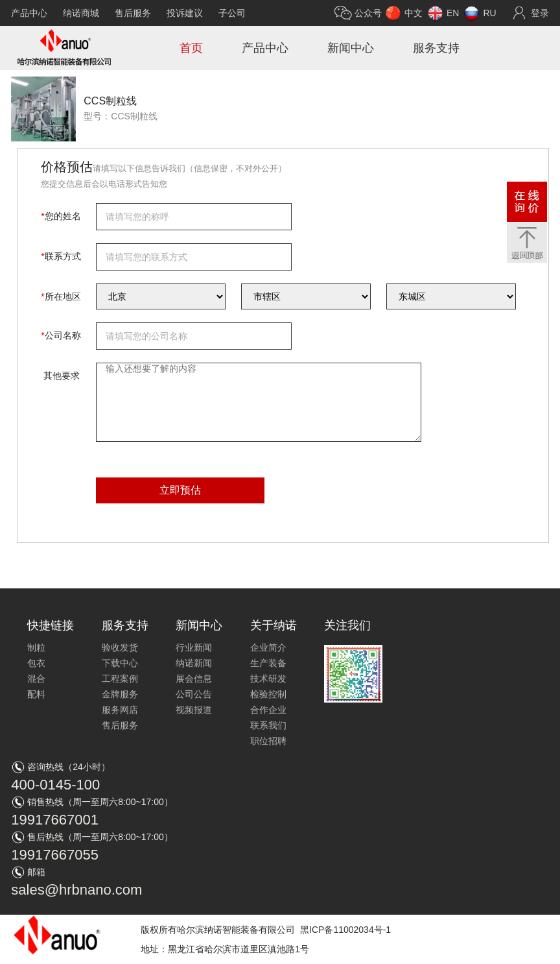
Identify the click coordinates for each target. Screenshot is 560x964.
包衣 (36, 663)
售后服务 (133, 13)
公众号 (368, 13)
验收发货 (120, 647)
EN (453, 13)
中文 (414, 13)
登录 (540, 13)
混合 (36, 679)
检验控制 (268, 694)
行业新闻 (194, 647)
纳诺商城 (81, 13)
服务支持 (436, 48)
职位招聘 (268, 741)
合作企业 (268, 710)
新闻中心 (351, 48)
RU (489, 13)
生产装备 (268, 663)
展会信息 (194, 679)
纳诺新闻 (194, 663)
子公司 (232, 13)
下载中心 (120, 663)
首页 (191, 48)
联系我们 (268, 725)
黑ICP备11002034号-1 (345, 930)
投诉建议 (185, 13)
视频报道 (194, 710)
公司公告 (194, 694)
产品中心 (29, 13)
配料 (36, 694)
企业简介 (268, 647)
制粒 (36, 647)
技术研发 (268, 679)
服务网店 (120, 710)
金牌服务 (120, 694)
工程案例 (120, 679)
